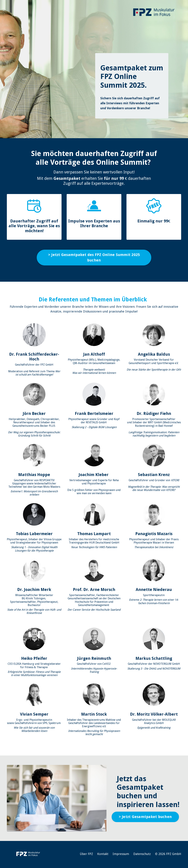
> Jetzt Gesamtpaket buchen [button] (145, 817)
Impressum (121, 855)
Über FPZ (86, 855)
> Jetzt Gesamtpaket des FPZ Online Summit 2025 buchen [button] (94, 258)
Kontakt (103, 855)
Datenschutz (142, 855)
